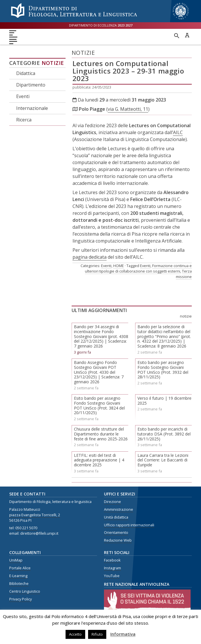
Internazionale (32, 108)
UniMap (16, 560)
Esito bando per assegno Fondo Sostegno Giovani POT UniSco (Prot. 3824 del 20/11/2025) (99, 405)
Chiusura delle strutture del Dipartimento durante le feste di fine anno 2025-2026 (101, 434)
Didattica (26, 73)
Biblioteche (19, 584)
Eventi (23, 96)
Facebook (112, 560)
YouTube (112, 576)
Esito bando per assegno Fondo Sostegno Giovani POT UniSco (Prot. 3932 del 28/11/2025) (163, 370)
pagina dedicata (90, 257)
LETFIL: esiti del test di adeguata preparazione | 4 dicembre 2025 (99, 460)
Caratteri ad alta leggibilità (187, 35)
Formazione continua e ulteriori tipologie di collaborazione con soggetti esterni (138, 268)
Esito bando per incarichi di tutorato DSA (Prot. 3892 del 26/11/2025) (164, 434)
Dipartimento (31, 85)
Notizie (53, 63)
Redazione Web (118, 540)
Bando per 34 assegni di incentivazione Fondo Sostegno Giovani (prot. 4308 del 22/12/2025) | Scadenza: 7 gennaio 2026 (101, 336)
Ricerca (24, 120)
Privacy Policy (21, 599)
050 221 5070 (26, 528)
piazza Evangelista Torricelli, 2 (35, 515)
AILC (178, 132)
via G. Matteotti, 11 (128, 109)
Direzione (112, 502)
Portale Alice (20, 568)
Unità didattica (116, 517)
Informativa (123, 634)
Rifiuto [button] (97, 634)
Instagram (112, 568)
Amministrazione (119, 509)
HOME (119, 266)
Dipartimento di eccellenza (101, 25)
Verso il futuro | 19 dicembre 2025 (164, 401)
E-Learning (18, 576)
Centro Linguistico (25, 591)
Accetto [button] (75, 634)
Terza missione (184, 274)
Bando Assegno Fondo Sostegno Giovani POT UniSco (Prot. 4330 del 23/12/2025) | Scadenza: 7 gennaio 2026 (99, 372)
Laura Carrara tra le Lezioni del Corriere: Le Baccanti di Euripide (163, 460)
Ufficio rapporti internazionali (129, 525)
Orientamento (116, 533)
